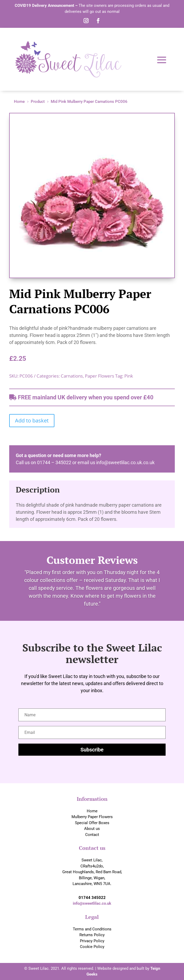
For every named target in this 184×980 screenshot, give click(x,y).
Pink (129, 376)
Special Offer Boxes (92, 823)
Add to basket (32, 420)
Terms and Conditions (92, 929)
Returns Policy (92, 935)
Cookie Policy (92, 947)
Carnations (72, 376)
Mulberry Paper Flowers (92, 817)
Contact (92, 835)
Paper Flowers (99, 376)
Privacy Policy (92, 941)
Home (92, 811)
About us (92, 829)
